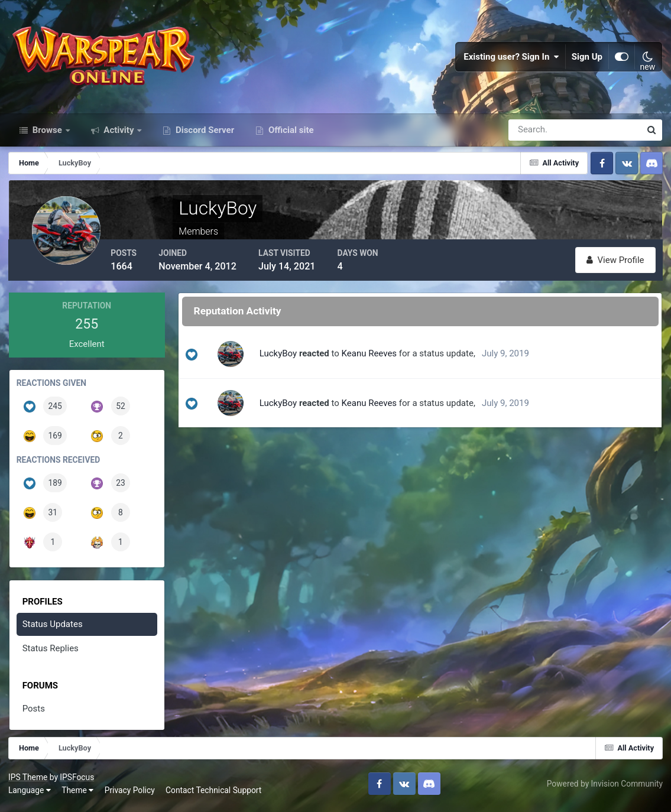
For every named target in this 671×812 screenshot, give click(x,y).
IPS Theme (28, 781)
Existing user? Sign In (511, 59)
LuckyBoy (282, 358)
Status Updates (53, 628)
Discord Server (204, 135)
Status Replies (51, 652)
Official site (290, 135)
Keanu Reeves (373, 358)
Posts (34, 713)
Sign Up (587, 59)
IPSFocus (77, 781)
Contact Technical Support (214, 794)
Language (30, 794)
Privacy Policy (130, 794)
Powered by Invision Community (604, 787)
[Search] (534, 135)
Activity (119, 135)
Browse (47, 135)
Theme (78, 794)
